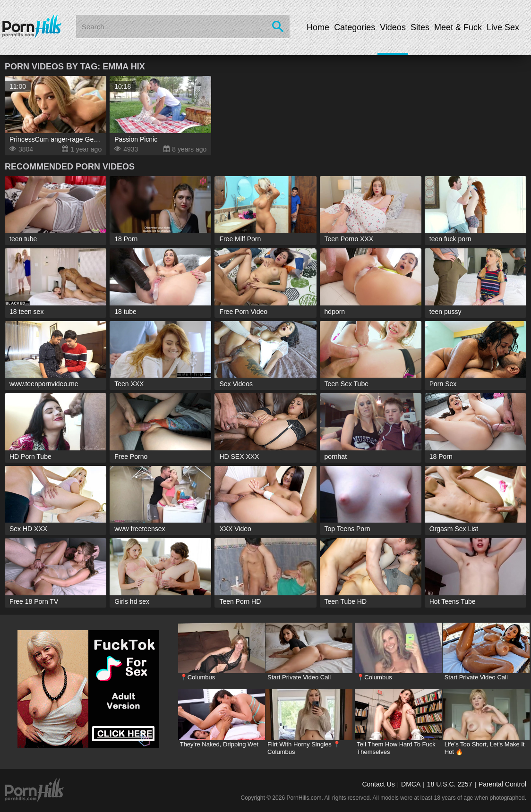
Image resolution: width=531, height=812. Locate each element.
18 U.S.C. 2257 (450, 784)
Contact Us (378, 784)
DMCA (411, 784)
